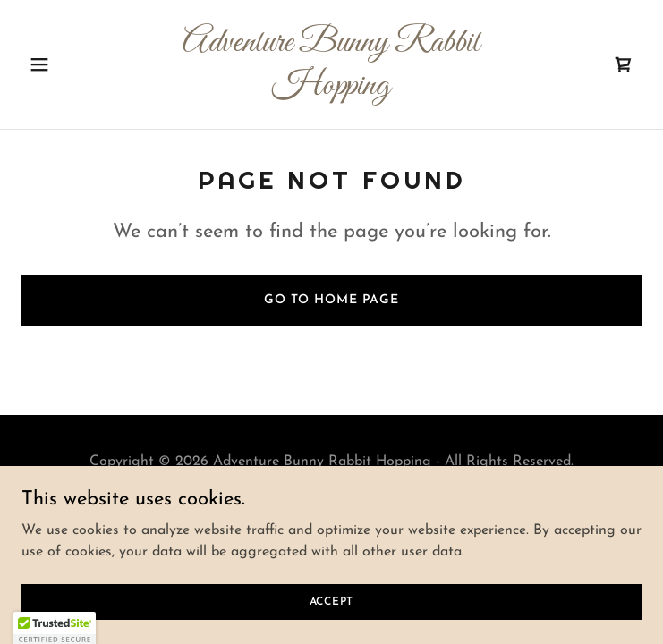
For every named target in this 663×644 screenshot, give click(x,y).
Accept (332, 601)
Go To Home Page (331, 300)
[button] (68, 64)
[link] (331, 90)
